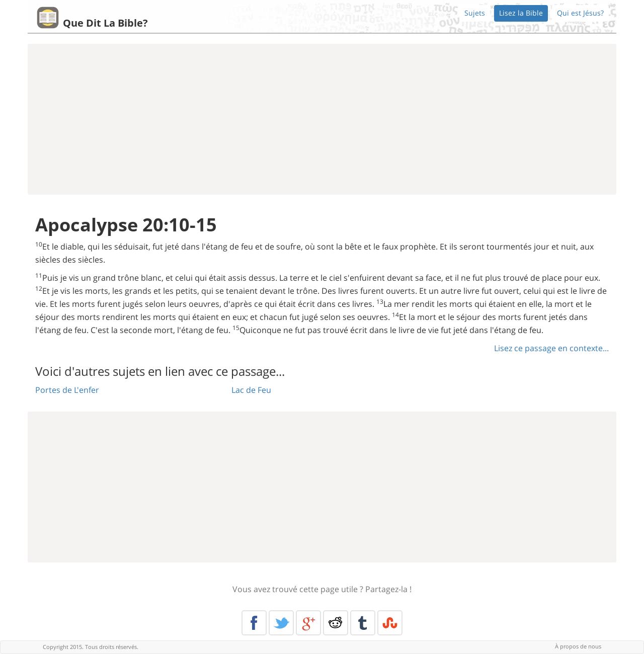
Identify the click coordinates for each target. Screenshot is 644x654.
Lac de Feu (251, 390)
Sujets (475, 13)
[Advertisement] (322, 119)
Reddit (336, 623)
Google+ (308, 623)
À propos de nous (578, 646)
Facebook (254, 623)
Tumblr (363, 623)
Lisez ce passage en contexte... (551, 348)
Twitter (281, 623)
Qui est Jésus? (580, 13)
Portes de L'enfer (67, 390)
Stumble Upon (390, 623)
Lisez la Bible (521, 13)
